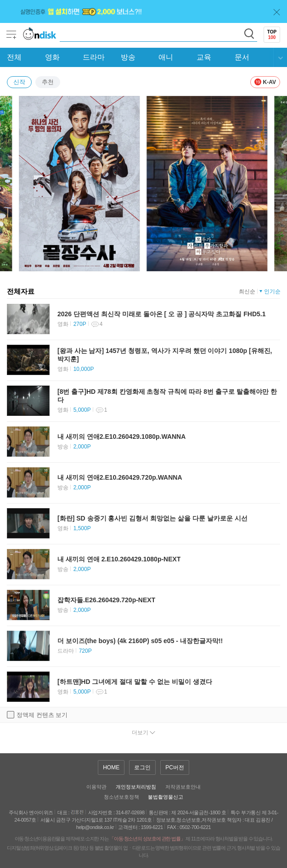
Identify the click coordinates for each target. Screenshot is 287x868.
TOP (272, 35)
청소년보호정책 (121, 797)
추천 (48, 82)
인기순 (272, 291)
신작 (19, 82)
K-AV (265, 82)
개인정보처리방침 (136, 787)
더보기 (140, 733)
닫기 (277, 12)
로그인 (142, 767)
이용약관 (96, 787)
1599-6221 (152, 827)
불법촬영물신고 (166, 797)
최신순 (247, 291)
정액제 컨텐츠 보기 (37, 715)
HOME (111, 767)
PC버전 (175, 767)
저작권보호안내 (183, 787)
